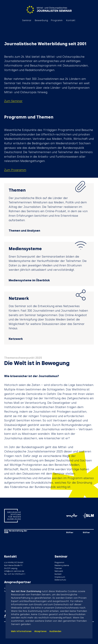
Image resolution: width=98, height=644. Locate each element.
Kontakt (71, 21)
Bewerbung (41, 21)
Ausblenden (55, 631)
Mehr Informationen (21, 631)
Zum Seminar (13, 101)
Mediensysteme (62, 565)
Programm (57, 21)
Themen (58, 568)
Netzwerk (59, 571)
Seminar (27, 21)
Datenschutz (60, 580)
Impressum (60, 577)
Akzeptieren (40, 631)
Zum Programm (15, 170)
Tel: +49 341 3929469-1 (15, 574)
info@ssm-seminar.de (14, 571)
